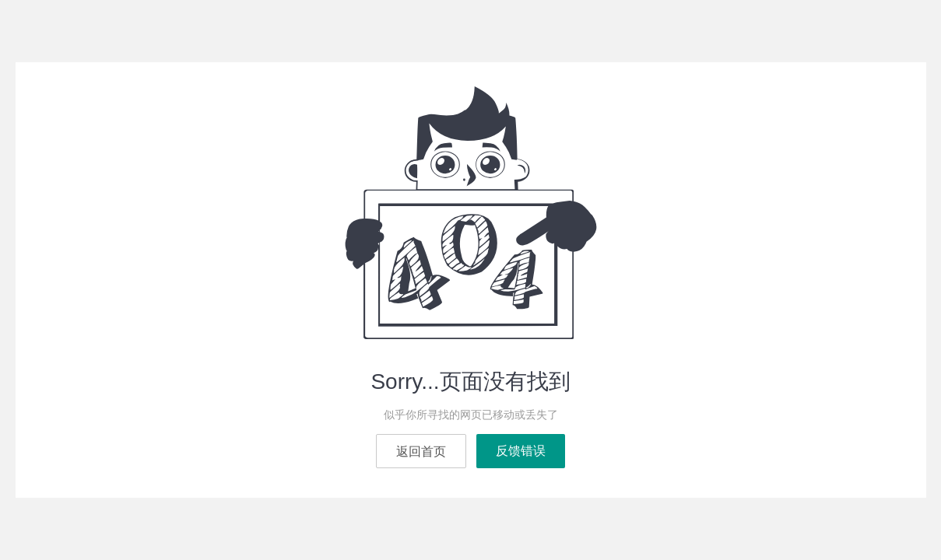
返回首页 (421, 451)
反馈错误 (521, 451)
